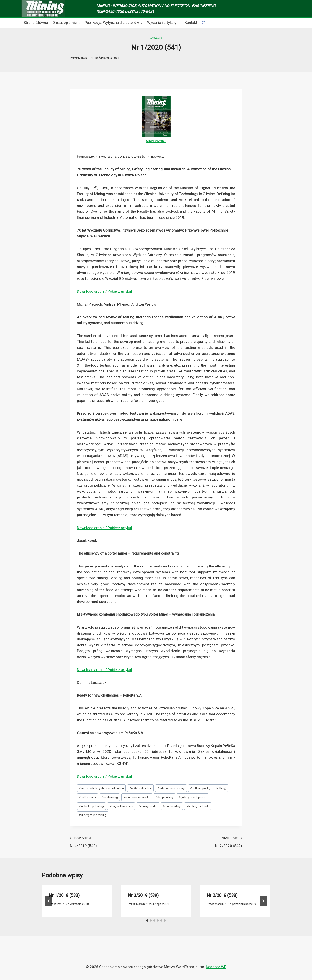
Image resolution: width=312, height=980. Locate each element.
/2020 (162, 141)
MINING (151, 141)
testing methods (198, 806)
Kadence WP (216, 967)
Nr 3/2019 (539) (143, 895)
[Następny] (263, 901)
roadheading (172, 806)
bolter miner (88, 797)
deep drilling (164, 797)
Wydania (156, 39)
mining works (148, 806)
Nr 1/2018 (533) (64, 895)
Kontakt (191, 23)
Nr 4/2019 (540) (111, 841)
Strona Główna (36, 23)
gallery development (193, 797)
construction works (137, 797)
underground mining (93, 815)
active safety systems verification (101, 788)
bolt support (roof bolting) (208, 788)
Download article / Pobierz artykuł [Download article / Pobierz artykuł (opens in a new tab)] (104, 291)
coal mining (110, 797)
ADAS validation (140, 788)
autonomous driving (171, 788)
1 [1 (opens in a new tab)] (157, 141)
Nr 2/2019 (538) (222, 895)
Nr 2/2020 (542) (201, 841)
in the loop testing (91, 806)
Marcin (83, 58)
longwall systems (121, 806)
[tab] (147, 921)
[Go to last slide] (49, 901)
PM (59, 904)
